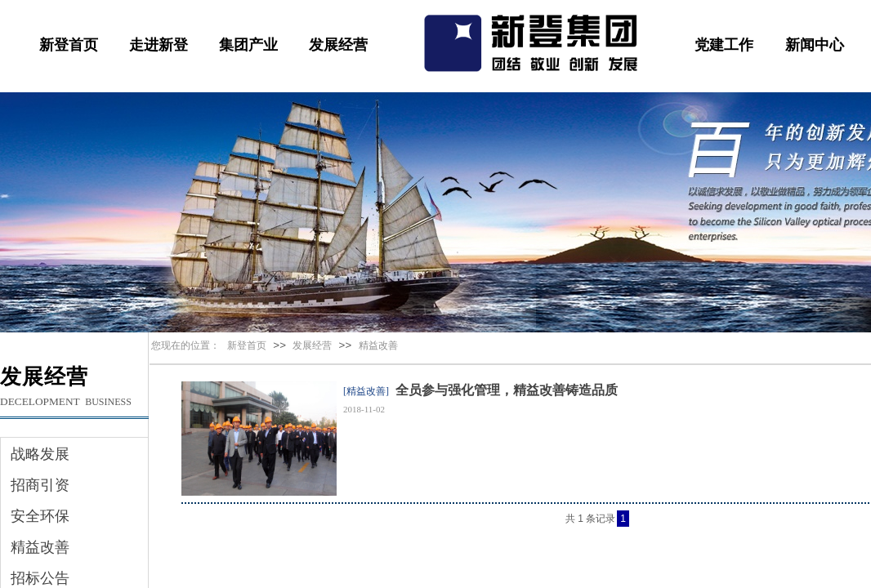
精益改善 (378, 345)
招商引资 (40, 485)
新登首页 (69, 45)
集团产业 (248, 45)
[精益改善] (366, 391)
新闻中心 (815, 45)
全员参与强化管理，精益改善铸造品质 (507, 390)
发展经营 (338, 45)
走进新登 (159, 45)
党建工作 (724, 45)
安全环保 (40, 516)
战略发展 (40, 454)
